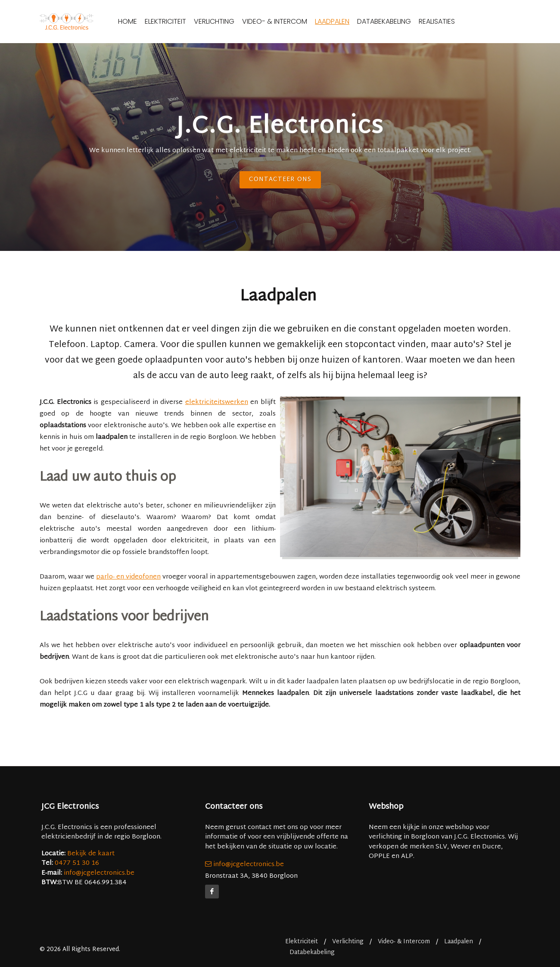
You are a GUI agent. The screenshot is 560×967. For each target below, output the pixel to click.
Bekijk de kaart (90, 854)
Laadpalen (347, 21)
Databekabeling (399, 21)
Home (143, 21)
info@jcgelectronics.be (99, 873)
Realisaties (452, 21)
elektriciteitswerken (217, 402)
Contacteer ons (280, 180)
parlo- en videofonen (128, 577)
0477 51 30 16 (77, 863)
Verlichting (229, 21)
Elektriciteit (180, 21)
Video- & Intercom (290, 21)
